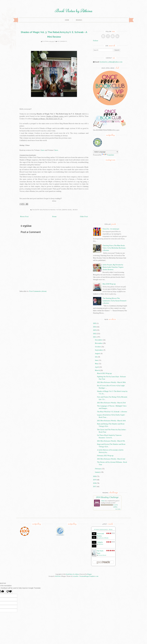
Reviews (79, 20)
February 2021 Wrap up (105, 455)
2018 (95, 483)
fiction (59, 210)
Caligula (100, 542)
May (97, 364)
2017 (95, 486)
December (99, 340)
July (96, 357)
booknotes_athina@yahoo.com (111, 62)
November (99, 343)
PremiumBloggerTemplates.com (89, 576)
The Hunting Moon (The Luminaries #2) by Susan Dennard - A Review (115, 301)
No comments (62, 41)
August (98, 353)
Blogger (90, 574)
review (75, 210)
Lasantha (76, 576)
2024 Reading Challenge (107, 497)
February (98, 469)
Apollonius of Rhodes (103, 538)
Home (67, 20)
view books (118, 509)
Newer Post (24, 216)
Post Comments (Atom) (38, 291)
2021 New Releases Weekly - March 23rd (111, 403)
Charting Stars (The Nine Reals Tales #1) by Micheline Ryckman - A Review (114, 248)
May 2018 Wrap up (109, 284)
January (98, 472)
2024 (95, 327)
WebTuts (58, 576)
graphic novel (67, 210)
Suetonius (101, 544)
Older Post (84, 216)
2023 (95, 330)
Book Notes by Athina (74, 11)
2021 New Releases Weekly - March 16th (111, 421)
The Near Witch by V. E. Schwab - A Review (112, 412)
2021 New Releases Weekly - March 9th (111, 441)
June (97, 360)
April (97, 367)
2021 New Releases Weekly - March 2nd (111, 459)
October (98, 347)
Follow (96, 41)
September (99, 350)
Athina (47, 41)
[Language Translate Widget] (106, 152)
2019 (95, 480)
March (97, 370)
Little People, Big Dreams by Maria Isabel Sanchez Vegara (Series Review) (113, 267)
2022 (95, 333)
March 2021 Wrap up (104, 373)
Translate (108, 155)
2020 (95, 476)
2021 (95, 337)
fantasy (53, 210)
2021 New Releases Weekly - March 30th (111, 382)
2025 (95, 323)
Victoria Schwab (102, 555)
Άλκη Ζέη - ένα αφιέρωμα (111, 229)
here (43, 150)
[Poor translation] (9, 592)
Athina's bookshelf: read (103, 529)
